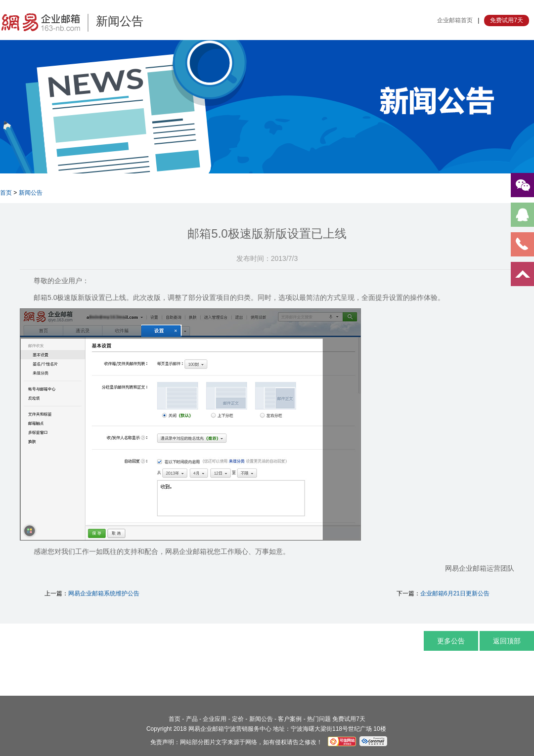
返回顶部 (507, 641)
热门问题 (319, 719)
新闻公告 (31, 193)
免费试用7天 (507, 20)
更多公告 (451, 641)
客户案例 (290, 719)
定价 (238, 719)
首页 (6, 193)
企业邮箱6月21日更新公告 (455, 593)
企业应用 (215, 719)
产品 (192, 719)
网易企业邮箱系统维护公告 (104, 593)
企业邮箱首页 (455, 20)
